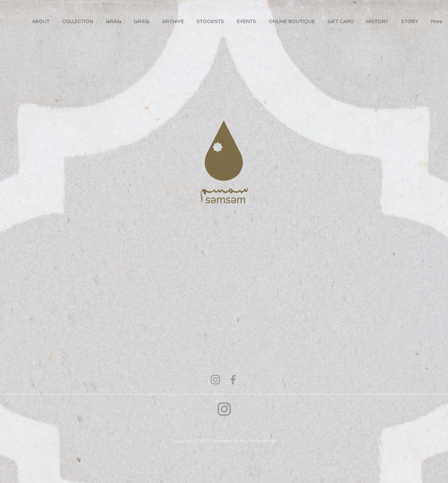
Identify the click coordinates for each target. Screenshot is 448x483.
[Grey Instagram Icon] (215, 380)
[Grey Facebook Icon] (233, 380)
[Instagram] (224, 409)
